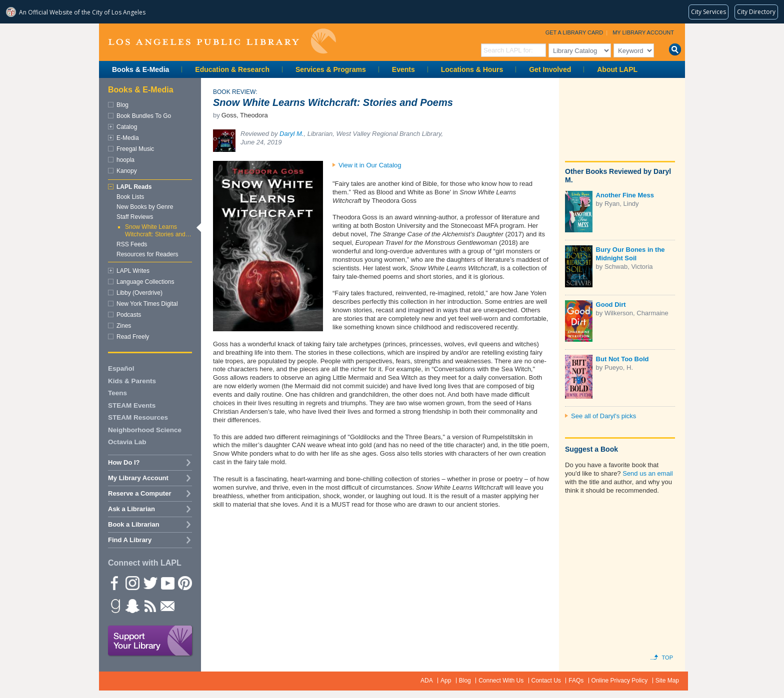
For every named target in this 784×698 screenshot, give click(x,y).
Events (403, 69)
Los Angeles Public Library (222, 41)
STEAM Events (132, 405)
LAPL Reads (134, 187)
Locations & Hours (472, 69)
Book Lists (130, 197)
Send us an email (647, 473)
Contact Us (546, 681)
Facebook (114, 583)
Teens (117, 393)
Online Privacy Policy (620, 681)
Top (667, 658)
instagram (132, 583)
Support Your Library (150, 641)
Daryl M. (291, 134)
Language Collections (145, 282)
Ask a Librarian (131, 509)
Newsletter (167, 606)
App (446, 681)
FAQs (576, 681)
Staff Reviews (135, 217)
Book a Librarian (134, 524)
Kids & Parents (132, 381)
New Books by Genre (145, 207)
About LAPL (617, 69)
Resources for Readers (147, 254)
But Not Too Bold (622, 359)
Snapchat (132, 606)
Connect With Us (501, 681)
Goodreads (114, 606)
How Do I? (124, 462)
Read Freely (133, 337)
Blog (122, 105)
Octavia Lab (127, 442)
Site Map (667, 681)
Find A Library (130, 540)
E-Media (128, 138)
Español (121, 368)
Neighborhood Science (145, 430)
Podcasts (129, 315)
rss (149, 606)
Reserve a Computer (139, 493)
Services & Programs (331, 69)
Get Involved (550, 69)
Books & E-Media (140, 69)
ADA (427, 681)
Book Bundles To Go (144, 116)
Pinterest (184, 583)
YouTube (167, 583)
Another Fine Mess (625, 195)
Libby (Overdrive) (139, 293)
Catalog (127, 127)
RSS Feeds (132, 244)
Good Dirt (611, 305)
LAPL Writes (133, 271)
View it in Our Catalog (370, 165)
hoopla (125, 160)
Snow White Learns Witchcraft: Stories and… (158, 231)
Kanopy (127, 171)
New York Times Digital (147, 304)
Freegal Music (135, 149)
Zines (124, 326)
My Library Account (643, 32)
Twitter (149, 583)
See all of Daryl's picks (603, 416)
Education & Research (232, 69)
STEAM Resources (138, 417)
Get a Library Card (574, 32)
